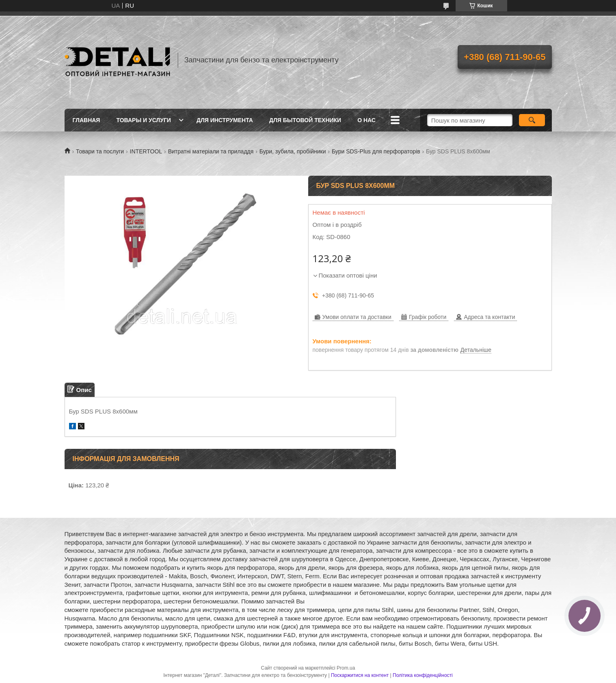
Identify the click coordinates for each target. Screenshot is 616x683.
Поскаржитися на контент (360, 675)
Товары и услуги (144, 120)
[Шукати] (532, 120)
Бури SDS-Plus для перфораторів (376, 151)
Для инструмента (225, 120)
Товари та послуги (100, 151)
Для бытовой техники (305, 120)
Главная (86, 120)
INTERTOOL (146, 151)
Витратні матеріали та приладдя (211, 151)
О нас (366, 120)
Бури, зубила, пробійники (293, 151)
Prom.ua (346, 668)
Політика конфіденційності (423, 675)
